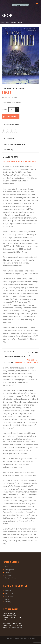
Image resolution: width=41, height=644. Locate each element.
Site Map (8, 602)
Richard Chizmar (14, 125)
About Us (8, 567)
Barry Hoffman (10, 578)
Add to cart (11, 117)
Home (2, 23)
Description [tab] (9, 139)
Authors (8, 575)
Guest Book (9, 596)
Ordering (8, 572)
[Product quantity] (12, 110)
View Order (9, 593)
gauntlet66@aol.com (15, 627)
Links (7, 599)
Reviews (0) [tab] (8, 150)
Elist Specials (10, 570)
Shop (7, 23)
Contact (8, 591)
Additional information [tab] (14, 144)
